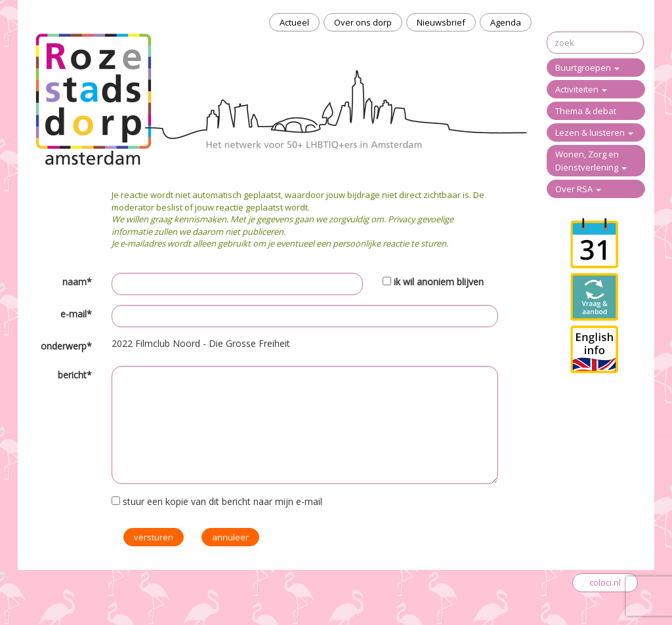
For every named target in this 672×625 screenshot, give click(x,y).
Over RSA (578, 189)
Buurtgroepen (587, 68)
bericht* (75, 375)
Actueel (294, 22)
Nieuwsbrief (441, 22)
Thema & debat (586, 111)
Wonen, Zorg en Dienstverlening (591, 161)
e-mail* (76, 314)
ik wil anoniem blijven (439, 282)
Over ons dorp (363, 22)
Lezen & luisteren (594, 132)
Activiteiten (581, 89)
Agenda (506, 22)
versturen (154, 537)
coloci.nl (605, 582)
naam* (77, 282)
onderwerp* (66, 346)
